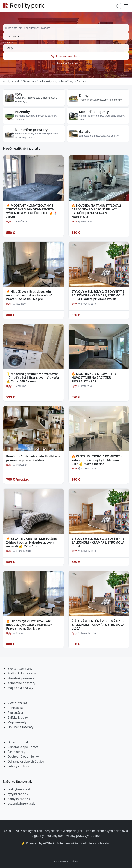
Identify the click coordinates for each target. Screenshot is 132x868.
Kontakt (24, 742)
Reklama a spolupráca (23, 747)
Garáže (85, 131)
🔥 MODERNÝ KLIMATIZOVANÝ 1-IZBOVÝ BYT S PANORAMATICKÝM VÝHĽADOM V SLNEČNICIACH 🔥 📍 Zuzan (32, 211)
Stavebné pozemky (21, 678)
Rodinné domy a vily (22, 673)
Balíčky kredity (18, 717)
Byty (19, 94)
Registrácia (15, 713)
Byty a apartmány (20, 669)
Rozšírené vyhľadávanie (66, 63)
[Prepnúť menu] (126, 6)
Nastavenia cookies (66, 861)
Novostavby (101, 100)
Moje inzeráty (17, 722)
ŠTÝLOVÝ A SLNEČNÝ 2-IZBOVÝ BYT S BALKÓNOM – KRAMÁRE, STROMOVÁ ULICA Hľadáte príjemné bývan (98, 295)
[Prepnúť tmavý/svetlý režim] (117, 6)
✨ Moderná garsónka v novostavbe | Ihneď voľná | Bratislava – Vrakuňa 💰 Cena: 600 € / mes (33, 378)
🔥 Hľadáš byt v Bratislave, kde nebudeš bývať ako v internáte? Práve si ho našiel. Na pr (29, 625)
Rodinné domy (87, 100)
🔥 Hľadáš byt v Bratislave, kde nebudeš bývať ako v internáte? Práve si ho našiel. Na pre (29, 295)
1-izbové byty (33, 98)
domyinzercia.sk (19, 799)
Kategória (8, 42)
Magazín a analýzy (20, 688)
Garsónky (20, 98)
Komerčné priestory (31, 130)
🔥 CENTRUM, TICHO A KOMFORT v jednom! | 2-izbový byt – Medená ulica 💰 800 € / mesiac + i (97, 460)
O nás (12, 742)
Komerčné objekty (94, 112)
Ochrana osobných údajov (26, 761)
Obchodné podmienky (23, 757)
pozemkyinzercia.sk (21, 803)
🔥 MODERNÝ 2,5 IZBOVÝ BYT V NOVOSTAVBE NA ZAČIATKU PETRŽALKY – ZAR (94, 378)
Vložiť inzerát (17, 703)
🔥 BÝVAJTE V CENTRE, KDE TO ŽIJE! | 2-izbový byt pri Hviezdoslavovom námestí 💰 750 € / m (33, 542)
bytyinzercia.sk (18, 794)
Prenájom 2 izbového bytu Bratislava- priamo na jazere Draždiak (33, 458)
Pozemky (23, 112)
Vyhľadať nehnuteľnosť (66, 56)
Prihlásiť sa (15, 708)
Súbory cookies (18, 766)
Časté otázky (16, 752)
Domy (84, 96)
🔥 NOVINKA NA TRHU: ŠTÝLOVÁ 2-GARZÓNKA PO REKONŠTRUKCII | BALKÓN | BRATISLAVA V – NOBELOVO (97, 211)
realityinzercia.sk (19, 789)
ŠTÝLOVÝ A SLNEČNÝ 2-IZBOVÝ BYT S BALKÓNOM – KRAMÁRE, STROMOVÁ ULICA (98, 542)
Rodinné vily (115, 100)
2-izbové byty (48, 98)
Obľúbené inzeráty (20, 727)
